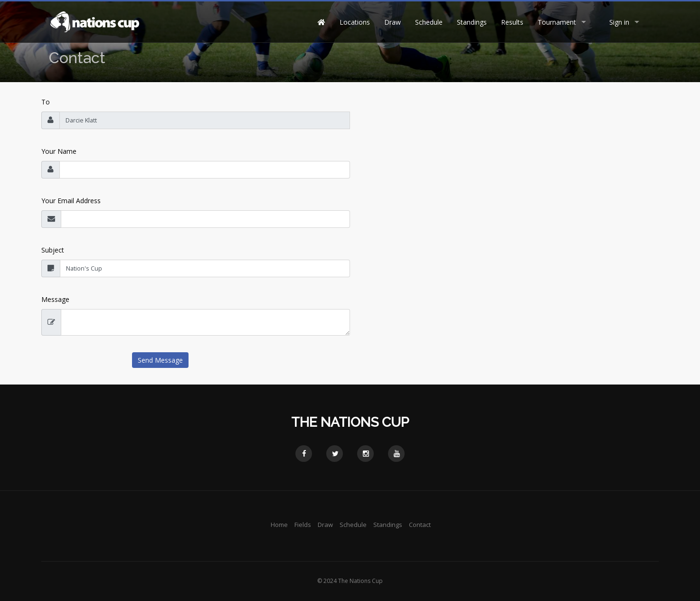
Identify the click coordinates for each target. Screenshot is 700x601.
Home (279, 525)
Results (512, 22)
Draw (393, 22)
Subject (53, 250)
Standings (472, 22)
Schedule (429, 22)
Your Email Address (71, 201)
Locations (355, 22)
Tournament (557, 22)
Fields (303, 525)
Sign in (619, 22)
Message (55, 299)
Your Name (59, 151)
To (46, 102)
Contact (420, 525)
